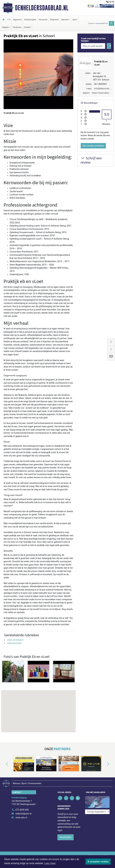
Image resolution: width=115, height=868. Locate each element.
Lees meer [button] (50, 863)
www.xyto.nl (21, 818)
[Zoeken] (112, 23)
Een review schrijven (93, 146)
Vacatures (17, 27)
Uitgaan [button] (5, 27)
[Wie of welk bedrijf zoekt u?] (93, 46)
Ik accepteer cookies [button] (98, 862)
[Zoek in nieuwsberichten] (98, 23)
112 (9, 20)
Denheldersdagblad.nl (42, 8)
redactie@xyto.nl (23, 814)
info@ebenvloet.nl (103, 89)
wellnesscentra (14, 643)
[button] (38, 708)
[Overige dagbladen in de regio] (97, 812)
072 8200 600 (22, 810)
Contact (27, 27)
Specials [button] (65, 20)
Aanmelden (66, 837)
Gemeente (43, 20)
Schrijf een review (91, 160)
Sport (75, 20)
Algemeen (17, 20)
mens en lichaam (15, 640)
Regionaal (54, 20)
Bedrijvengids (30, 20)
